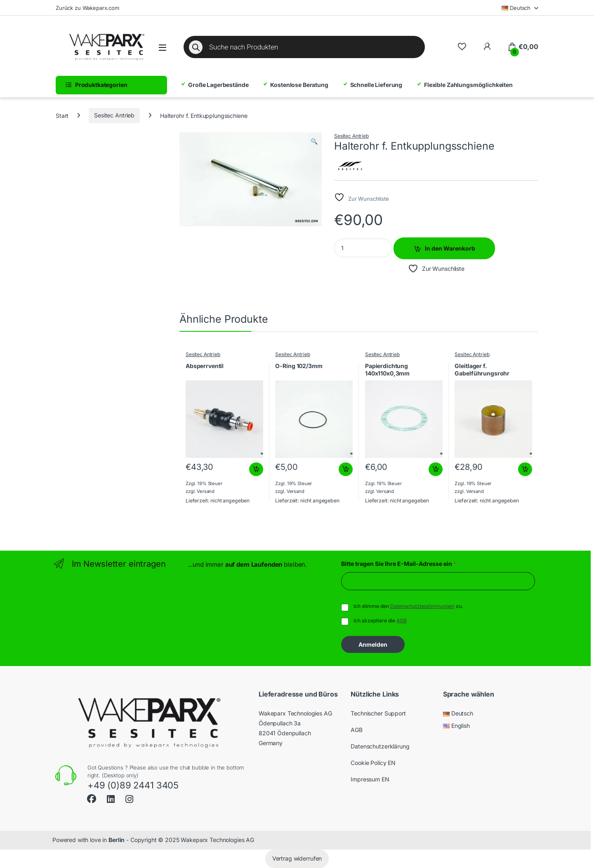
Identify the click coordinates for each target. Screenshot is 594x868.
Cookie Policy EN (373, 763)
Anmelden (373, 644)
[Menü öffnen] (163, 48)
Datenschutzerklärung (380, 746)
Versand (206, 491)
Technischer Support (378, 713)
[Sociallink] (92, 798)
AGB (402, 621)
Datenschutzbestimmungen (422, 606)
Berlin (117, 840)
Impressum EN (370, 779)
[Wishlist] (462, 47)
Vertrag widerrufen (297, 858)
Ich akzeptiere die (380, 621)
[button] (314, 141)
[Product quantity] (363, 248)
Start (62, 115)
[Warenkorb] (523, 47)
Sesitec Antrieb (114, 115)
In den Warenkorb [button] (256, 469)
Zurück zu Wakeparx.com (87, 8)
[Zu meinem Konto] (487, 47)
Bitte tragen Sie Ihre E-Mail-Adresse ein (399, 564)
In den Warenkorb (450, 248)
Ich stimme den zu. (408, 606)
